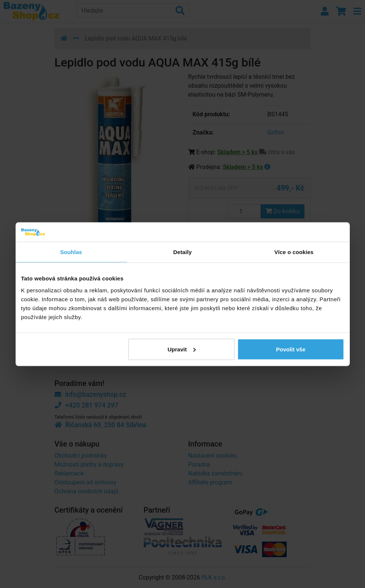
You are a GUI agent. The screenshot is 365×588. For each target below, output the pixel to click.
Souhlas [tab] (71, 252)
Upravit (182, 349)
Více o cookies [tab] (294, 252)
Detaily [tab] (183, 252)
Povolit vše (291, 349)
